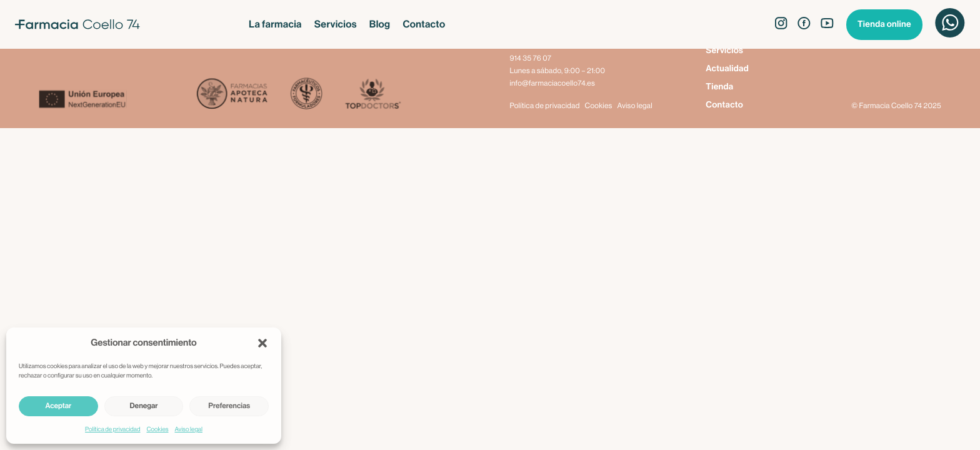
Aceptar (58, 406)
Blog (380, 24)
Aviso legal (189, 429)
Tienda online (884, 24)
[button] (262, 343)
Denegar (144, 406)
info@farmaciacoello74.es (552, 84)
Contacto (424, 24)
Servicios (336, 24)
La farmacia (275, 24)
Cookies (157, 429)
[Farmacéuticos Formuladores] (306, 95)
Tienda (719, 87)
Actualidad (727, 69)
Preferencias (229, 406)
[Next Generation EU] (117, 101)
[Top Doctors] (372, 95)
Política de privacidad (112, 429)
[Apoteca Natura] (232, 95)
